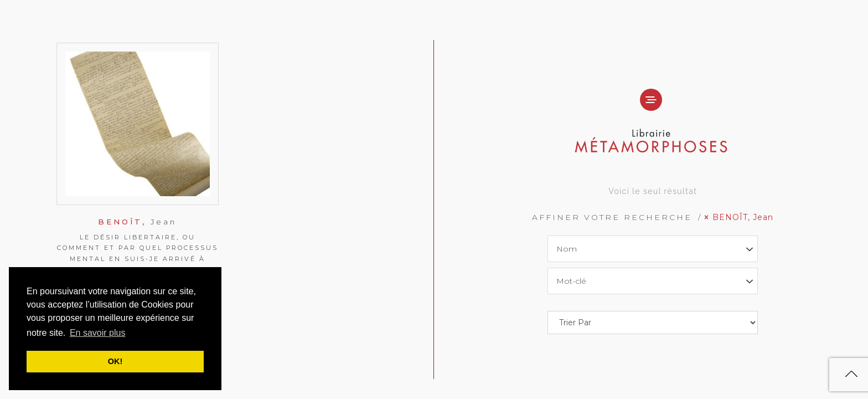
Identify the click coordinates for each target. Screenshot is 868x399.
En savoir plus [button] (98, 333)
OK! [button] (115, 361)
